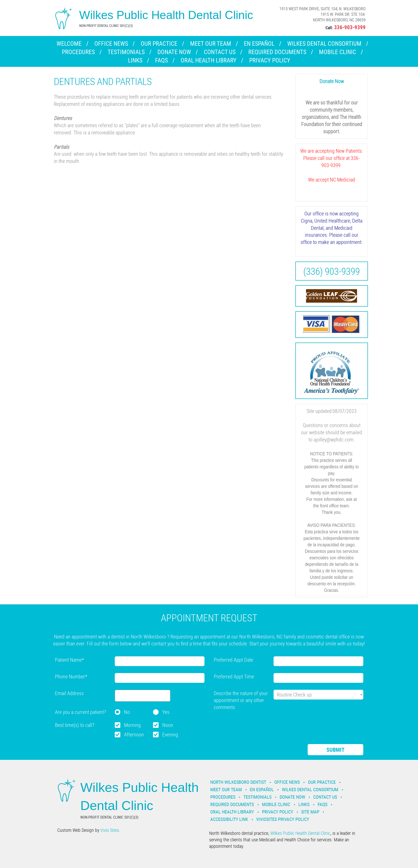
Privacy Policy (270, 60)
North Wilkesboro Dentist (238, 782)
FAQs (161, 60)
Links (135, 60)
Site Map (310, 812)
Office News (111, 44)
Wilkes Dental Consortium (324, 44)
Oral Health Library (209, 60)
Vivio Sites (110, 830)
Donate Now (174, 52)
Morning (132, 725)
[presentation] (249, 723)
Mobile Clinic (338, 52)
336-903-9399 (350, 27)
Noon (168, 725)
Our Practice (159, 44)
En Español (259, 44)
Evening (170, 734)
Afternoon (134, 734)
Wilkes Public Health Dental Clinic (300, 833)
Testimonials (126, 52)
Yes (166, 712)
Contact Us (220, 52)
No (127, 712)
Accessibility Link (229, 819)
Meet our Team (211, 44)
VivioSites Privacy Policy (283, 819)
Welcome (69, 44)
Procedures (78, 52)
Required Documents (277, 52)
